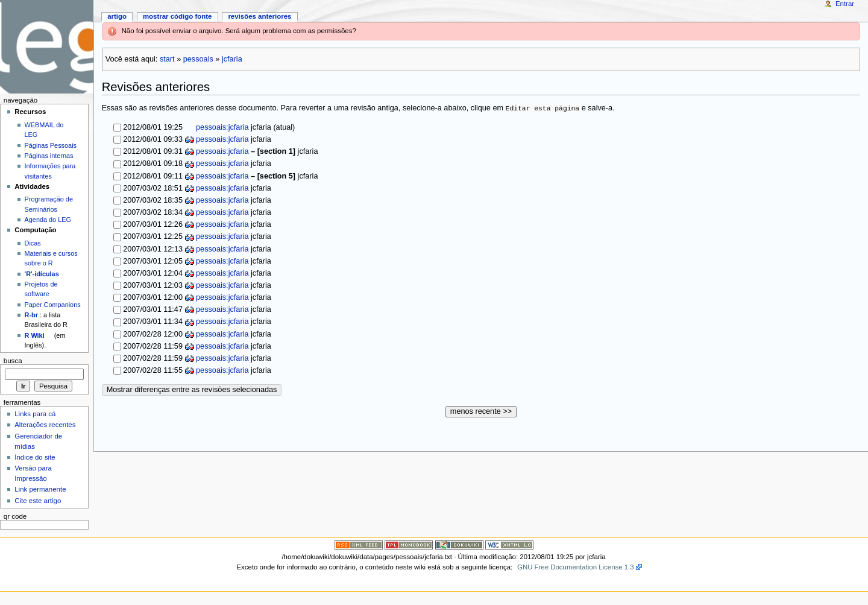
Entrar (845, 4)
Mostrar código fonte (178, 16)
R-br (31, 315)
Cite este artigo (38, 501)
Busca (13, 361)
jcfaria (232, 59)
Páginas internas (49, 156)
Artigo (117, 16)
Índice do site (35, 457)
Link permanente (40, 489)
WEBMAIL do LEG (44, 130)
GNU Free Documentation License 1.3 (576, 567)
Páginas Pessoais (51, 145)
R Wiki (35, 335)
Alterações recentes (45, 425)
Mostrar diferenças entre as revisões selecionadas (192, 390)
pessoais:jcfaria (222, 127)
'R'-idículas (42, 274)
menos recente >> (481, 411)
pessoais (198, 59)
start (167, 59)
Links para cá (35, 414)
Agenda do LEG (48, 220)
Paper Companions (53, 305)
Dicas (33, 243)
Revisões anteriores (259, 16)
